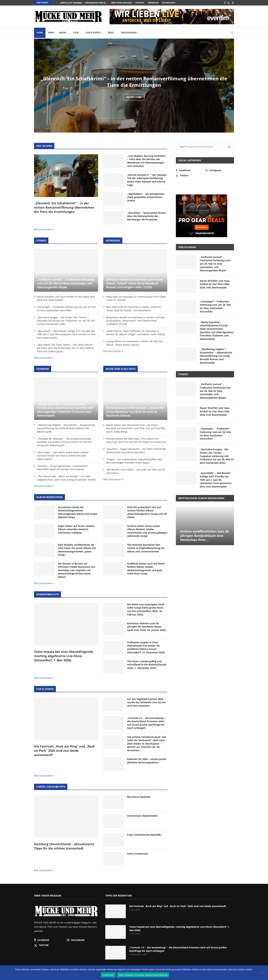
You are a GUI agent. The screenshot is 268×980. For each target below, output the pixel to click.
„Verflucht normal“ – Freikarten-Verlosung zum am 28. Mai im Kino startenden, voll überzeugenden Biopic (66, 283)
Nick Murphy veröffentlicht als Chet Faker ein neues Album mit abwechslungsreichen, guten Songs (77, 550)
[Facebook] (225, 3)
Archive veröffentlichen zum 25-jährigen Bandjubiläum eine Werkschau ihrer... (205, 536)
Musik (63, 33)
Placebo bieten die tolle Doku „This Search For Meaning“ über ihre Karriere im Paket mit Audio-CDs (136, 440)
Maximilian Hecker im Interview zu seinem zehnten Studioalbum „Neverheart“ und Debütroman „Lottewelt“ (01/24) (135, 321)
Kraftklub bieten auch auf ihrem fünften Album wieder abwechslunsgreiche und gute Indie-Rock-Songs (146, 569)
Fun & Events (93, 33)
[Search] (232, 33)
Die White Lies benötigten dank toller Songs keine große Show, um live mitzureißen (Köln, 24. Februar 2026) (146, 609)
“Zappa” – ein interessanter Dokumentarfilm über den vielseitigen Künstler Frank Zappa (134, 461)
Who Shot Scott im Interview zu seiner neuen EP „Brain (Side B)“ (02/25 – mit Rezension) (134, 309)
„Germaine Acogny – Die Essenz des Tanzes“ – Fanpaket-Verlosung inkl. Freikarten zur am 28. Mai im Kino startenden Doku (66, 321)
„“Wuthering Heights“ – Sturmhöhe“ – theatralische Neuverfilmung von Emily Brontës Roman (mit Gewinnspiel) (66, 428)
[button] (53, 3)
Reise (111, 33)
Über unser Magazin (121, 3)
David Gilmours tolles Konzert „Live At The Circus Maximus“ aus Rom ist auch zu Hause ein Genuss (135, 412)
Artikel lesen (134, 104)
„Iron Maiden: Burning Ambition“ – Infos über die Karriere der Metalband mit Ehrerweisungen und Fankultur (147, 161)
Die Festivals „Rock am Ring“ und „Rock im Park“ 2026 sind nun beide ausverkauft (64, 751)
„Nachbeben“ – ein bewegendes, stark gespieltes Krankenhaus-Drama (146, 197)
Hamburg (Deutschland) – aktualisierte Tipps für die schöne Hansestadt (64, 846)
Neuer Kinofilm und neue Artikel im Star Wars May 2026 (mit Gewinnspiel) (66, 298)
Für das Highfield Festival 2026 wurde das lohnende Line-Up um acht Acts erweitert (146, 702)
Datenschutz (169, 3)
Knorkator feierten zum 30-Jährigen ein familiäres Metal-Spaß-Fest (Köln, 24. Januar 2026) (147, 627)
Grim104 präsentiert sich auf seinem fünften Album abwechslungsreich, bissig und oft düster (147, 512)
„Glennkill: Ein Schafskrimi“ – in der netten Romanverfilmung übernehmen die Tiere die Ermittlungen (134, 85)
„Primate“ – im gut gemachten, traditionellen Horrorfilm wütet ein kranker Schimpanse (62, 468)
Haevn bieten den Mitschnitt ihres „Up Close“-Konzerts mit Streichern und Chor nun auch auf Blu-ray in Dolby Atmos (136, 428)
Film (76, 33)
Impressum (153, 3)
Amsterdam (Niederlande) (143, 816)
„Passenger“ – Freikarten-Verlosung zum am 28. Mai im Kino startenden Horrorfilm (66, 309)
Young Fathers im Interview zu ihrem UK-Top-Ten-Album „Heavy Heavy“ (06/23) (135, 343)
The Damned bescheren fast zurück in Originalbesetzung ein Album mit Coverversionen (146, 548)
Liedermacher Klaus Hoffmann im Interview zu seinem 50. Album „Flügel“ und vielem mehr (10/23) (136, 333)
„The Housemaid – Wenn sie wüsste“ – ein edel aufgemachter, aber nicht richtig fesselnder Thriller (66, 478)
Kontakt (140, 3)
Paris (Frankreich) (138, 854)
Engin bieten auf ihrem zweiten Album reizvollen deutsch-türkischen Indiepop (76, 529)
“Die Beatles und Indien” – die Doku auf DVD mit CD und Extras (136, 471)
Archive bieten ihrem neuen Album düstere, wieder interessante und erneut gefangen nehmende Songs (147, 531)
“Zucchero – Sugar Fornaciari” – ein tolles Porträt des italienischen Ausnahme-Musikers (136, 451)
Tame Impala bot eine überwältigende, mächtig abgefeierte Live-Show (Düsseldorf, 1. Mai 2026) (64, 656)
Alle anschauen (44, 229)
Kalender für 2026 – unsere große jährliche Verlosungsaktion (147, 761)
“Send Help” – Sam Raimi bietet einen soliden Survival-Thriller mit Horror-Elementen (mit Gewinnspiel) (63, 456)
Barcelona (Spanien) (139, 797)
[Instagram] (229, 3)
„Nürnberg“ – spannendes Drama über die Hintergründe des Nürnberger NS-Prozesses (147, 216)
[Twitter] (233, 3)
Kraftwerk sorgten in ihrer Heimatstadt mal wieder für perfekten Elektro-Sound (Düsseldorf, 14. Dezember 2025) (146, 647)
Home (40, 33)
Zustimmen (108, 975)
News (51, 33)
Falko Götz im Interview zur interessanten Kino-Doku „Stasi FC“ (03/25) (136, 298)
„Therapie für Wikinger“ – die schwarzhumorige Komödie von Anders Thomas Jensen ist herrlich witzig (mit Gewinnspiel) (64, 442)
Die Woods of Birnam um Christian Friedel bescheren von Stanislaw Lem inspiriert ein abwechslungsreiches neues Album (77, 570)
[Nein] (262, 973)
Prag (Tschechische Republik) (144, 835)
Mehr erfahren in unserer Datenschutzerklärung (143, 975)
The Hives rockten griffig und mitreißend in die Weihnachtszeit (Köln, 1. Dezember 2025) (147, 665)
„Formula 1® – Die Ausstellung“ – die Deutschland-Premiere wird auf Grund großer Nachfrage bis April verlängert (147, 723)
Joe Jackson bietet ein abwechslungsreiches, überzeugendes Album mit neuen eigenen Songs (78, 512)
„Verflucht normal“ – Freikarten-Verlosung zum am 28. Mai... (95, 3)
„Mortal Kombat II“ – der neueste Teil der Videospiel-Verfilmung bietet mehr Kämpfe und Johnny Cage (147, 180)
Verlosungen (129, 33)
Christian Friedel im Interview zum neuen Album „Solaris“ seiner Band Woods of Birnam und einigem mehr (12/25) (134, 283)
